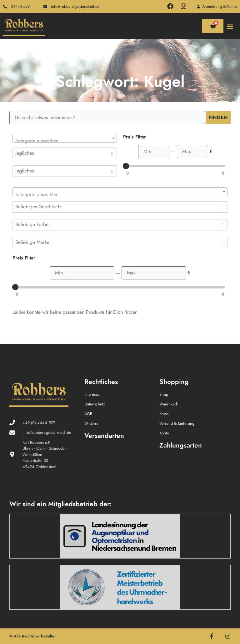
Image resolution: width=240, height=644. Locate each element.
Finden (218, 117)
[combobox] (65, 138)
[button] (230, 26)
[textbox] (65, 141)
